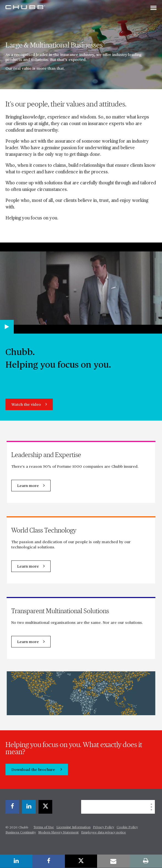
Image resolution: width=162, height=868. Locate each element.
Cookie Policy (127, 827)
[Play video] (7, 327)
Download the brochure (34, 770)
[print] (146, 861)
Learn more (28, 486)
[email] (113, 861)
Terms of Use (44, 827)
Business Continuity (21, 833)
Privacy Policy (104, 827)
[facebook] (12, 807)
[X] (45, 807)
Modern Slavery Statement (58, 833)
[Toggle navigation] (153, 8)
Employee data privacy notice (104, 833)
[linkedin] (29, 807)
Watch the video (26, 405)
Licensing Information (73, 827)
